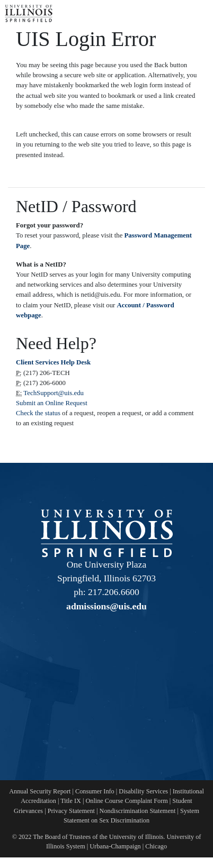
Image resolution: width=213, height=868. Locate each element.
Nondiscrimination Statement (138, 811)
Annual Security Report (40, 791)
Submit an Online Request (52, 403)
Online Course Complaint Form (126, 801)
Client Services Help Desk (53, 362)
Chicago (156, 846)
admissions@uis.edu (106, 606)
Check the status (39, 413)
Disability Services (143, 791)
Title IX (71, 801)
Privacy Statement (71, 811)
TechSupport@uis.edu (54, 393)
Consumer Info (95, 791)
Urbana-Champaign (115, 846)
